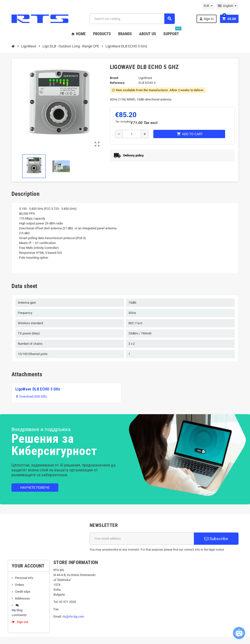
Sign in (206, 19)
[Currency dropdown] (208, 6)
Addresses (22, 598)
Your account (28, 566)
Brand (114, 78)
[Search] (132, 19)
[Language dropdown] (227, 6)
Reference (117, 83)
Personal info (24, 578)
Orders (20, 585)
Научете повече (35, 488)
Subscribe (216, 539)
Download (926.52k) (31, 396)
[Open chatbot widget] (239, 633)
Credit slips (23, 592)
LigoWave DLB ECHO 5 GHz (38, 389)
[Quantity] (132, 134)
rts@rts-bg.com (73, 616)
